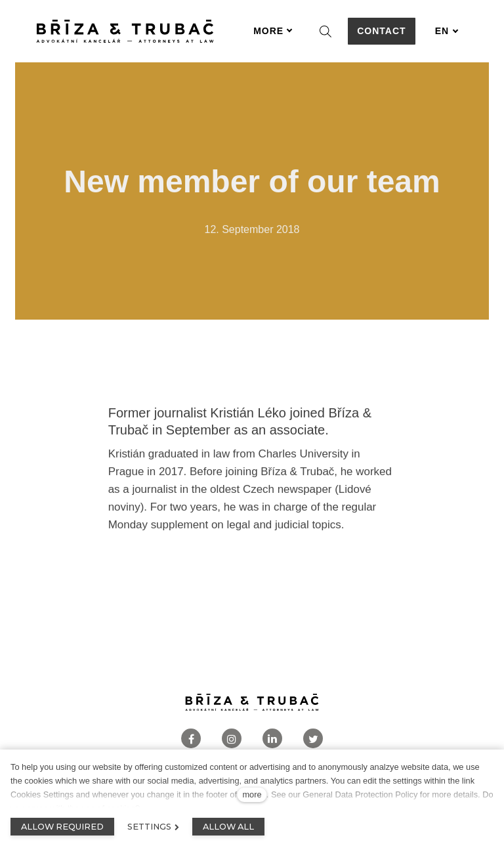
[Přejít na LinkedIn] (272, 739)
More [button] (273, 31)
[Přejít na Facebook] (191, 739)
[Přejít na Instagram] (232, 739)
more (252, 794)
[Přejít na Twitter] (313, 739)
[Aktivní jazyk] (447, 31)
